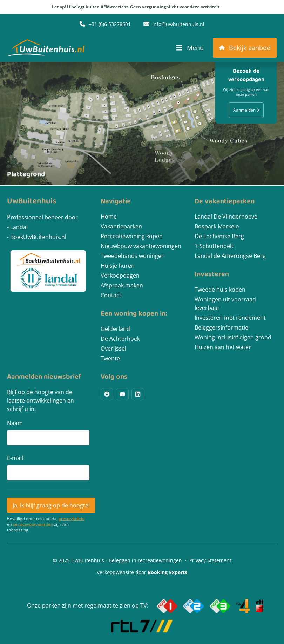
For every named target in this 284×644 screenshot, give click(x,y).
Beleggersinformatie (221, 327)
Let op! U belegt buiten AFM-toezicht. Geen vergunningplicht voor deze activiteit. (142, 7)
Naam (15, 423)
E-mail (15, 458)
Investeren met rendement (230, 318)
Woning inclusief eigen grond (233, 337)
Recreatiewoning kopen (132, 236)
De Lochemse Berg (219, 236)
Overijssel (113, 348)
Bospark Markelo (217, 226)
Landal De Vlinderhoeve (226, 217)
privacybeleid (72, 519)
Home (109, 217)
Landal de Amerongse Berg (230, 256)
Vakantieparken (121, 226)
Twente (110, 358)
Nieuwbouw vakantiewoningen (141, 246)
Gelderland (115, 329)
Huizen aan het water (223, 347)
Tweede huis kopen (220, 290)
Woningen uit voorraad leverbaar (225, 304)
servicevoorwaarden (33, 524)
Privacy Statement (210, 560)
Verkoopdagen (120, 275)
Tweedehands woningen (133, 256)
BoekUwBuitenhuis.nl (38, 237)
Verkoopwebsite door (142, 572)
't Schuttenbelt (214, 246)
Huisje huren (118, 266)
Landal (19, 227)
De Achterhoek (120, 339)
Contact (111, 295)
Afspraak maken (122, 285)
